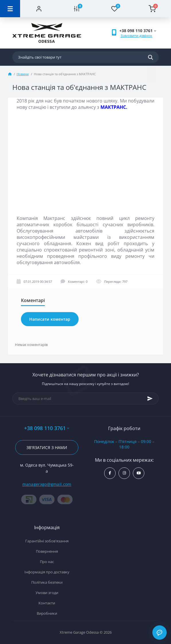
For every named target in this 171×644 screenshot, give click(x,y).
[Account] (39, 9)
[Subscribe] (150, 399)
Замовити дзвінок (136, 36)
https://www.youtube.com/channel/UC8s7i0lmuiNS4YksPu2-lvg (139, 473)
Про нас (47, 562)
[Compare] (77, 9)
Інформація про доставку (47, 572)
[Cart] (152, 9)
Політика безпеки (47, 582)
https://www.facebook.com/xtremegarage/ (110, 473)
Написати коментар (50, 319)
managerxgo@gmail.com (47, 484)
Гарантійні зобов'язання (47, 541)
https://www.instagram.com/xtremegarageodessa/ (124, 473)
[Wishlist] (114, 9)
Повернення (47, 551)
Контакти (47, 603)
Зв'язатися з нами (47, 447)
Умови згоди (47, 593)
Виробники (47, 613)
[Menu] (10, 9)
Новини (23, 74)
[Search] (150, 57)
